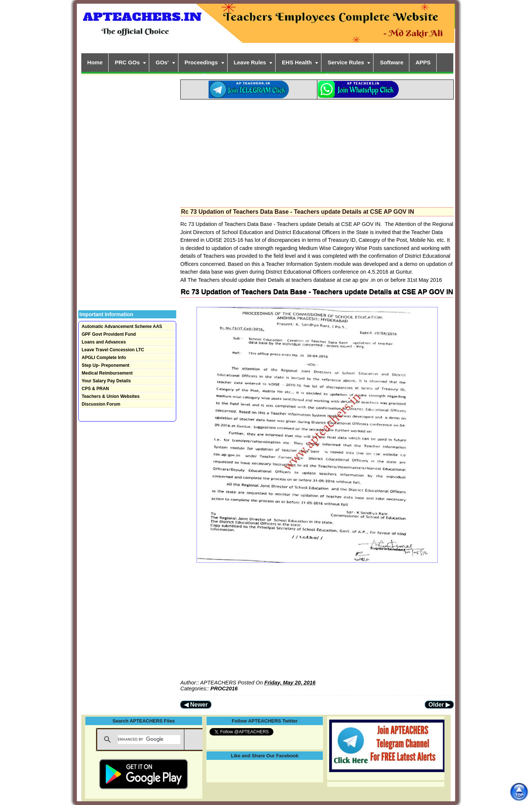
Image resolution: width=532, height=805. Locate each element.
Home (95, 62)
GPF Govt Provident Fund (109, 334)
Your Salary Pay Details (106, 381)
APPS (423, 62)
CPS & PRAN (95, 389)
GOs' (162, 62)
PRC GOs (127, 62)
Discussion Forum (101, 404)
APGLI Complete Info (104, 358)
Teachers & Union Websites (111, 396)
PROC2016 (224, 689)
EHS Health (297, 62)
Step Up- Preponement (105, 365)
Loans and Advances (104, 342)
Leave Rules (250, 62)
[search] (149, 740)
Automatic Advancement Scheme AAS (122, 327)
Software (391, 62)
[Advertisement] (317, 151)
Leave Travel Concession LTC (113, 350)
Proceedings (201, 62)
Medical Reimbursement (107, 373)
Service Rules (346, 62)
